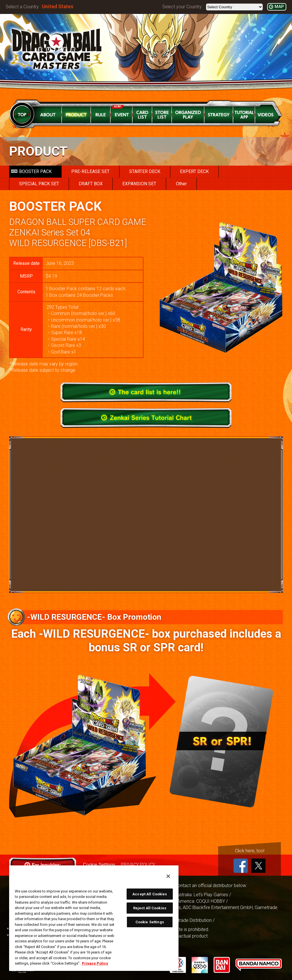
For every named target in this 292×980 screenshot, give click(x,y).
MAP (279, 7)
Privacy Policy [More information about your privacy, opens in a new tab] (95, 963)
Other (181, 184)
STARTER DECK (145, 171)
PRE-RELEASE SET (90, 171)
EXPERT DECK (194, 171)
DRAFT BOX (91, 184)
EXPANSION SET (139, 184)
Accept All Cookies (150, 894)
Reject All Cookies (150, 908)
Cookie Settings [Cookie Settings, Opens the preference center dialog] (150, 922)
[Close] (168, 876)
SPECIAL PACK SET (39, 184)
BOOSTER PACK (31, 171)
